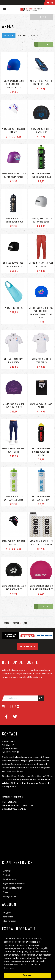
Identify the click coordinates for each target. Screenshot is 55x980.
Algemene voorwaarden (14, 883)
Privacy (6, 892)
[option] (11, 636)
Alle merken (28, 646)
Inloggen (7, 912)
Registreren (8, 917)
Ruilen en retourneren (12, 888)
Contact (6, 875)
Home (6, 623)
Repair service (9, 879)
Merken (16, 623)
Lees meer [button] (10, 968)
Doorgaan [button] (27, 975)
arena (25, 623)
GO (41, 698)
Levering (6, 871)
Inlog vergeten (9, 921)
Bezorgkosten (9, 896)
